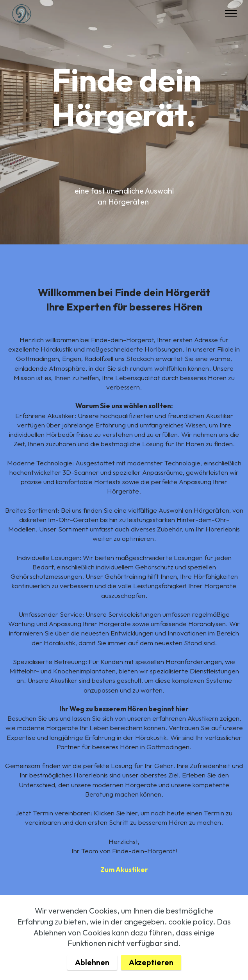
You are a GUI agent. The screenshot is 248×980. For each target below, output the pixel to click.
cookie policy (191, 941)
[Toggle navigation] (231, 14)
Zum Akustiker (124, 870)
